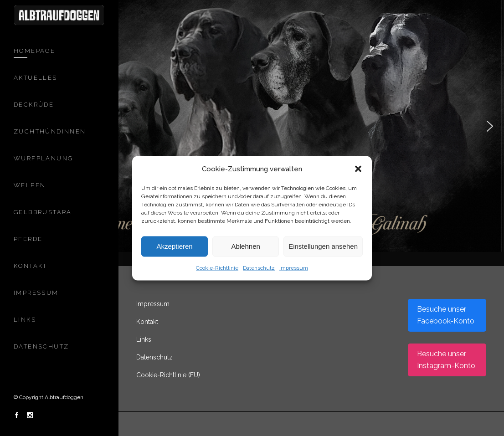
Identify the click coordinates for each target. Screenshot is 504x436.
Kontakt (147, 322)
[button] (358, 169)
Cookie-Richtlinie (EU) (168, 375)
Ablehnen (245, 246)
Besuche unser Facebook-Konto (446, 315)
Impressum (294, 267)
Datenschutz (259, 267)
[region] (252, 126)
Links (144, 339)
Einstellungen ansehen (323, 246)
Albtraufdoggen (64, 397)
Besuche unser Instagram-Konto (446, 360)
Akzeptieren (174, 246)
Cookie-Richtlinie (217, 267)
